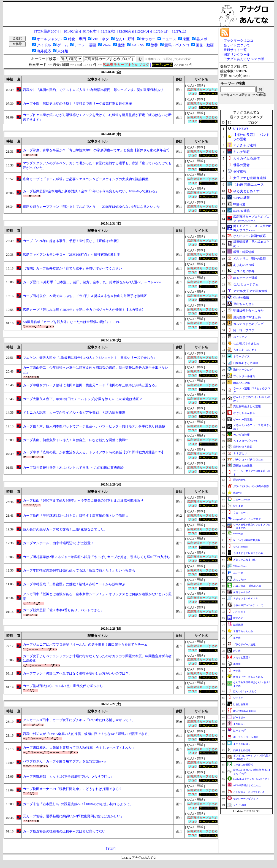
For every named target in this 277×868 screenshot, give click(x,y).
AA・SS (138, 45)
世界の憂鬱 (241, 165)
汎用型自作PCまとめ (247, 317)
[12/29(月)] (143, 31)
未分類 (63, 51)
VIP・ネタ (101, 39)
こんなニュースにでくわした (249, 792)
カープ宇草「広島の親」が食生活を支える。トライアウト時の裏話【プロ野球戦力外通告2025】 (94, 452)
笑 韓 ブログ (244, 330)
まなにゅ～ (239, 724)
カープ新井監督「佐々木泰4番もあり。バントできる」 (63, 610)
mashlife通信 (241, 211)
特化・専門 (77, 39)
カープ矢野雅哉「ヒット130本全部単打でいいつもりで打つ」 (68, 777)
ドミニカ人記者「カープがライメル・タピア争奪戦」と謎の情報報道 (74, 413)
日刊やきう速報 (243, 447)
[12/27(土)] (179, 31)
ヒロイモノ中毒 (244, 271)
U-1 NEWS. (241, 129)
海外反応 (44, 51)
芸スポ (202, 39)
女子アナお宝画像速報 (250, 178)
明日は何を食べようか (248, 311)
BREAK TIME (242, 383)
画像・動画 (205, 45)
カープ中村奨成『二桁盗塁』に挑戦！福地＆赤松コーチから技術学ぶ (74, 584)
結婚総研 (238, 625)
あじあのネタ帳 (244, 265)
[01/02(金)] (73, 31)
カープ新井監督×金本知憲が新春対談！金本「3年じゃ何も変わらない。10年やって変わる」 (91, 191)
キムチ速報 (241, 152)
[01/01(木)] (90, 31)
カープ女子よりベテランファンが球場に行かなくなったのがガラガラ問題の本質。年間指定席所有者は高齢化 (97, 658)
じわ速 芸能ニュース (249, 185)
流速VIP (238, 493)
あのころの (239, 579)
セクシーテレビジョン (246, 799)
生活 (121, 45)
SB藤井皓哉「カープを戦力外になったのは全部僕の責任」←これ (71, 322)
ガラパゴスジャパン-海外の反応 (251, 486)
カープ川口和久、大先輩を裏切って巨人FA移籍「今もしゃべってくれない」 (79, 748)
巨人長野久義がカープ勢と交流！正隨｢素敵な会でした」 (65, 529)
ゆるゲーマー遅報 (245, 278)
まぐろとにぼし (242, 744)
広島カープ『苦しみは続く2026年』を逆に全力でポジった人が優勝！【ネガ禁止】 (84, 310)
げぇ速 (237, 651)
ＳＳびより (240, 453)
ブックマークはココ (238, 41)
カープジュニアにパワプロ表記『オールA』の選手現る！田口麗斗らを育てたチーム (85, 645)
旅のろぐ (238, 618)
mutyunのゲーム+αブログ (247, 519)
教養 (154, 45)
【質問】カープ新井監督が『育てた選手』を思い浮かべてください (72, 268)
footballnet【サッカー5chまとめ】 (252, 779)
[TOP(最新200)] (47, 31)
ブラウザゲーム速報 (244, 645)
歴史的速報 (239, 480)
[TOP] (111, 849)
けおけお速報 (241, 704)
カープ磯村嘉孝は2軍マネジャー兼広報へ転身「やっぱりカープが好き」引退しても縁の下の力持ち (96, 557)
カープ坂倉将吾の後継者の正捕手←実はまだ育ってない (64, 831)
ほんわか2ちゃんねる (245, 691)
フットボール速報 (244, 376)
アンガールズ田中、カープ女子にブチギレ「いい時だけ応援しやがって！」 (79, 720)
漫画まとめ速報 (243, 466)
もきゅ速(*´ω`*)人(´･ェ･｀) (248, 605)
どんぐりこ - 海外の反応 (250, 258)
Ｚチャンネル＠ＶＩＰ (246, 599)
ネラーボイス (241, 356)
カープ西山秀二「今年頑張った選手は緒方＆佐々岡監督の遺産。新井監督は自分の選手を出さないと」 (96, 370)
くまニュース (241, 513)
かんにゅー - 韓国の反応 (250, 236)
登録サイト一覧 (235, 50)
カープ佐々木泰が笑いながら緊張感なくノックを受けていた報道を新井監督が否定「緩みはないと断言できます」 (97, 117)
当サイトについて (237, 45)
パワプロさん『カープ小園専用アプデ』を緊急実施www (64, 761)
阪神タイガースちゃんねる (248, 677)
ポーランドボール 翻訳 (246, 737)
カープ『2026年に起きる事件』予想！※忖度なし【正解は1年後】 (72, 241)
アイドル (44, 45)
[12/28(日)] (161, 31)
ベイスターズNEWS (245, 441)
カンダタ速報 (241, 435)
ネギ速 (237, 638)
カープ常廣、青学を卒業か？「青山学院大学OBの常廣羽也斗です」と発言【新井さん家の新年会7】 (97, 150)
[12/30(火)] (126, 31)
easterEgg (238, 533)
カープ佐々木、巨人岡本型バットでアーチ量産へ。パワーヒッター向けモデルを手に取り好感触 (94, 426)
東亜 (186, 39)
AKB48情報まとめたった (247, 785)
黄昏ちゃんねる (242, 592)
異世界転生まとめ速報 (247, 406)
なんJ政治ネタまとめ (246, 343)
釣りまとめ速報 (242, 750)
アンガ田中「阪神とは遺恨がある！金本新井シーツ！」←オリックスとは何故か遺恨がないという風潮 (97, 596)
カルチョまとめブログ (248, 324)
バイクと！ (239, 612)
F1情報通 (239, 204)
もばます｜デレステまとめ (248, 553)
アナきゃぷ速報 (245, 145)
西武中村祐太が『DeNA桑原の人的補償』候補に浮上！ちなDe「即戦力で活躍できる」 (87, 734)
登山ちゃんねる (244, 304)
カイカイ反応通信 (246, 158)
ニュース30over (242, 500)
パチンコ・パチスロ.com (248, 459)
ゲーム (63, 45)
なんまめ (238, 506)
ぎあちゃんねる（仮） (246, 560)
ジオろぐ (238, 698)
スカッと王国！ (242, 657)
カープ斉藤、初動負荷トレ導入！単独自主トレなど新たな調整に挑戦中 (76, 440)
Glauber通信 (241, 297)
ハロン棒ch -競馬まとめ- (248, 586)
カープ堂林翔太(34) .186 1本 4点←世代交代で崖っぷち (63, 686)
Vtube (107, 45)
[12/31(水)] (108, 31)
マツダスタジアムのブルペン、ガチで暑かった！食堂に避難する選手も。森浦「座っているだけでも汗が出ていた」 (97, 165)
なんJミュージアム (246, 284)
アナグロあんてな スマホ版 (244, 59)
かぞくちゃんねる (244, 413)
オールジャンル (49, 39)
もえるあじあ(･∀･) (245, 350)
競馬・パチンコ (177, 45)
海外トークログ (243, 370)
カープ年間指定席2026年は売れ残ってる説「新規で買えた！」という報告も (79, 570)
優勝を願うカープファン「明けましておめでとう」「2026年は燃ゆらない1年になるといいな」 (93, 207)
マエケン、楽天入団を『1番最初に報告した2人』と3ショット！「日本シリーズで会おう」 (90, 358)
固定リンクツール (237, 55)
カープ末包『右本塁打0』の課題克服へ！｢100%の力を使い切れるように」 (78, 804)
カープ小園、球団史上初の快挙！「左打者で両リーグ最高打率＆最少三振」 (79, 104)
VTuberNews (240, 566)
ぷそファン (240, 337)
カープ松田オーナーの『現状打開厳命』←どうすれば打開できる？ (72, 789)
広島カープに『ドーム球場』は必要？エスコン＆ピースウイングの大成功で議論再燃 (86, 179)
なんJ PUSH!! (241, 547)
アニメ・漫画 (85, 45)
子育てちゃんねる (243, 631)
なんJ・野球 (125, 39)
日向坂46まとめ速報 (246, 363)
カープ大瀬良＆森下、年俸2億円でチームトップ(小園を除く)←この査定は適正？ (83, 399)
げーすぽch (239, 718)
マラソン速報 (240, 805)
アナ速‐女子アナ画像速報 (250, 291)
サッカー (148, 39)
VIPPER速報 (241, 198)
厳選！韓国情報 (244, 252)
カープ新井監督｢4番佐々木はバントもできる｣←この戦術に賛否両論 (73, 468)
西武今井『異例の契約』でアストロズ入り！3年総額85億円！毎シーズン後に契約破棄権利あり (93, 90)
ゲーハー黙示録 (243, 420)
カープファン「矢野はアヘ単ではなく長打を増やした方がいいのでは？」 (77, 673)
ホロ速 (237, 664)
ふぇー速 (238, 573)
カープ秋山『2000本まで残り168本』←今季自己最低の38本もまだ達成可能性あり (83, 500)
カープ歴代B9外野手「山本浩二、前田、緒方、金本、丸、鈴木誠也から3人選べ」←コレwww (92, 282)
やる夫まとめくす (246, 191)
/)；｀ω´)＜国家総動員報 (247, 540)
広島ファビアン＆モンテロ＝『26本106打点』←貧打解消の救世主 (72, 255)
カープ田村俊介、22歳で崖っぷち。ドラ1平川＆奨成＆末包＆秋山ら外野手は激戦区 (85, 296)
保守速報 (240, 171)
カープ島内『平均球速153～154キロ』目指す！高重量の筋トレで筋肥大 (76, 516)
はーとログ (239, 730)
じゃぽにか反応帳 (243, 765)
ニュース (169, 39)
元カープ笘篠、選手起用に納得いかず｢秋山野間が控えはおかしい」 (73, 816)
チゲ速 (237, 671)
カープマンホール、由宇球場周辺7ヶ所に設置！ (58, 543)
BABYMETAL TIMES (245, 711)
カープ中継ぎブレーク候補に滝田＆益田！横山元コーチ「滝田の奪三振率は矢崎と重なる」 (91, 385)
